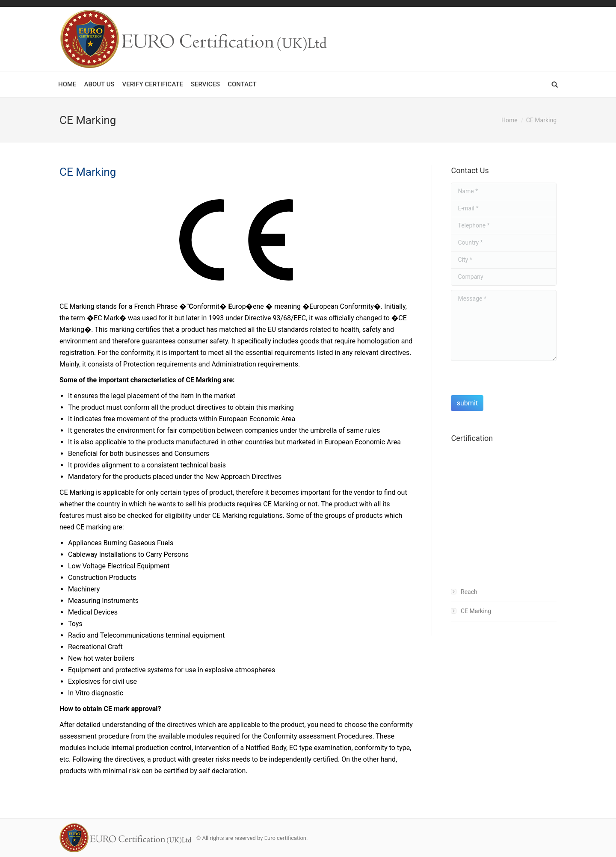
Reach (469, 600)
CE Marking (476, 619)
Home (509, 120)
